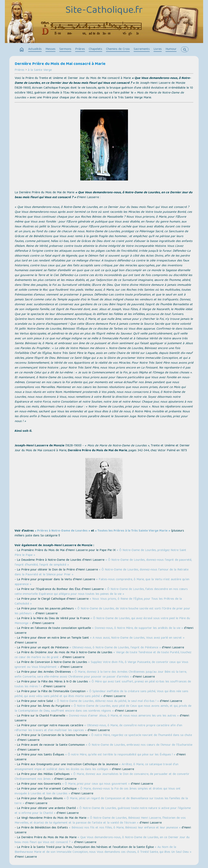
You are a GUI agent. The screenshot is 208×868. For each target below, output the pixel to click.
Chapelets (95, 49)
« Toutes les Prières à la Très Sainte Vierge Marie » (133, 531)
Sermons (65, 49)
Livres (158, 49)
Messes (50, 49)
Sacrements (142, 49)
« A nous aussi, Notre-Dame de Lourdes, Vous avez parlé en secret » (137, 638)
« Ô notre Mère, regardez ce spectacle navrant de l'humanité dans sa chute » (103, 738)
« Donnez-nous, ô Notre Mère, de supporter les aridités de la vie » (138, 628)
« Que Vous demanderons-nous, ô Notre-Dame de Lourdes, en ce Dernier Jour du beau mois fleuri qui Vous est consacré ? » (102, 840)
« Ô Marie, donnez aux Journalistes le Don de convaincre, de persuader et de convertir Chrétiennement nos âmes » (102, 777)
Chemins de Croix (118, 49)
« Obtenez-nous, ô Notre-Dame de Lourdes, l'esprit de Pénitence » (115, 648)
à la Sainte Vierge (40, 70)
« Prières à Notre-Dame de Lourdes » (62, 531)
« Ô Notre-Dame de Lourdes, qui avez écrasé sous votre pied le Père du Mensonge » (102, 621)
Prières (80, 49)
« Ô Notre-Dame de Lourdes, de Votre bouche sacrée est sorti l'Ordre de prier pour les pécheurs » (102, 611)
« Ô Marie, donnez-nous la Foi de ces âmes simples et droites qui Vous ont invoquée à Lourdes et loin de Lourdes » (98, 791)
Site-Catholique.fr (104, 11)
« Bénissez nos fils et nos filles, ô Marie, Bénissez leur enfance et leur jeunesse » (125, 828)
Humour (171, 49)
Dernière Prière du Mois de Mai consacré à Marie (60, 64)
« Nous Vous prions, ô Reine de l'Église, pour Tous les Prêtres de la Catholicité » (98, 602)
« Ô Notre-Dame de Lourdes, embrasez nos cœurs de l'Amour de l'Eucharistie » (103, 748)
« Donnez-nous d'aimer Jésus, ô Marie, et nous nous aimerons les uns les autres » (122, 716)
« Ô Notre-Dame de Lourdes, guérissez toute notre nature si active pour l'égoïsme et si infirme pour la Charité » (103, 811)
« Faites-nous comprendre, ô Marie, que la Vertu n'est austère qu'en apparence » (102, 582)
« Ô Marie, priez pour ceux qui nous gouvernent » (96, 784)
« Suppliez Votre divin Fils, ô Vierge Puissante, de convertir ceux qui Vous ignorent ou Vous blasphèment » (101, 665)
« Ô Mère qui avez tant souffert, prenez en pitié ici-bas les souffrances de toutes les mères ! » (103, 684)
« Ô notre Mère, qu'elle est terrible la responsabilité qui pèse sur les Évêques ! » (120, 755)
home (22, 50)
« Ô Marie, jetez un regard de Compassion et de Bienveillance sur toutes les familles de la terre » (101, 801)
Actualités (35, 49)
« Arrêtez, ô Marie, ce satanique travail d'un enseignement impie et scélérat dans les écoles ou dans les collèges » (96, 767)
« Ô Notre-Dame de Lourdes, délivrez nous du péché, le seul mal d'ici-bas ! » (107, 701)
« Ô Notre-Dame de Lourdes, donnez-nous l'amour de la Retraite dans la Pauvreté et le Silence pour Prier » (102, 572)
